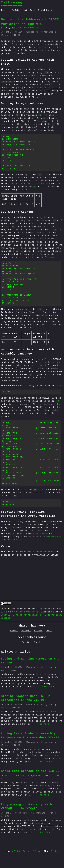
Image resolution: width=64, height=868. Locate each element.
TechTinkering (12, 2)
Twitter (5, 10)
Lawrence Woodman (25, 625)
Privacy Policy (31, 864)
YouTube (16, 10)
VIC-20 (16, 35)
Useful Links (45, 10)
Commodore (32, 32)
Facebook (26, 644)
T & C (17, 864)
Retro (5, 35)
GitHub (55, 864)
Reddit (14, 644)
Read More (48, 700)
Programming (49, 32)
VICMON (29, 393)
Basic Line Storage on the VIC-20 (30, 784)
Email (33, 10)
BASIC (20, 32)
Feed (25, 10)
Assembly (7, 32)
